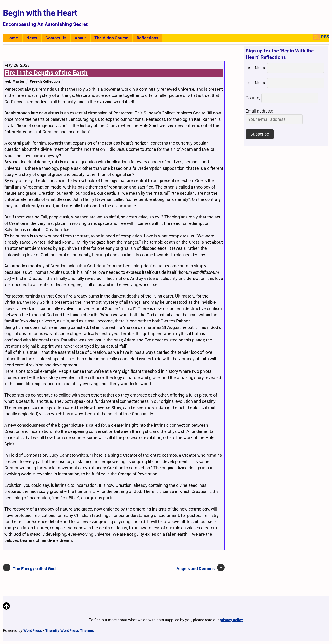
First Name (256, 68)
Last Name (256, 83)
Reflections (147, 38)
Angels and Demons (201, 568)
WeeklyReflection (45, 81)
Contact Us (56, 38)
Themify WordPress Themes (70, 631)
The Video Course (111, 38)
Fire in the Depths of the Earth (46, 73)
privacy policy (231, 620)
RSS (321, 37)
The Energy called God (29, 568)
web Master (14, 81)
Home (12, 38)
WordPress (33, 631)
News (32, 38)
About (80, 38)
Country (253, 98)
